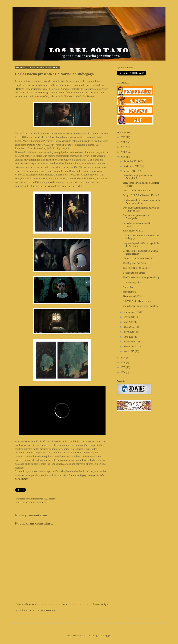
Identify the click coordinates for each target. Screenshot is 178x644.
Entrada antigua (101, 604)
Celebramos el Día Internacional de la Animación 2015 (141, 202)
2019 (123, 137)
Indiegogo (44, 92)
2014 (123, 358)
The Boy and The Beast (134, 263)
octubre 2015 (130, 171)
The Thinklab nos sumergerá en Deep (141, 277)
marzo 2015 (130, 342)
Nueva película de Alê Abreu (137, 191)
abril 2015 (129, 337)
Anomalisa (128, 287)
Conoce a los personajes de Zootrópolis (136, 217)
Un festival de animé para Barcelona (141, 306)
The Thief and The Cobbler (136, 268)
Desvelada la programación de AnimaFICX (138, 177)
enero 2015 (129, 351)
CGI (44, 502)
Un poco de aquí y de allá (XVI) (139, 259)
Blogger (107, 636)
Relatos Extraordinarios (29, 89)
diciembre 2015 (131, 161)
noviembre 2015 (132, 166)
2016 (123, 152)
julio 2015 (129, 322)
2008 (123, 363)
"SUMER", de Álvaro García (137, 301)
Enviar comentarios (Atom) (42, 610)
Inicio (65, 604)
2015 (123, 157)
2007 (123, 367)
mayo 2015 (129, 332)
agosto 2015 (130, 317)
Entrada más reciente (26, 604)
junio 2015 (129, 327)
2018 (123, 142)
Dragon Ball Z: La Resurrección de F (141, 195)
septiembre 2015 (132, 312)
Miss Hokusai (130, 292)
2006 (123, 372)
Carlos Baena (35, 502)
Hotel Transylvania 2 (133, 231)
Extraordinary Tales (132, 282)
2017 (123, 147)
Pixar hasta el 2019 (132, 296)
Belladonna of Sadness (134, 273)
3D (27, 502)
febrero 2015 (130, 347)
